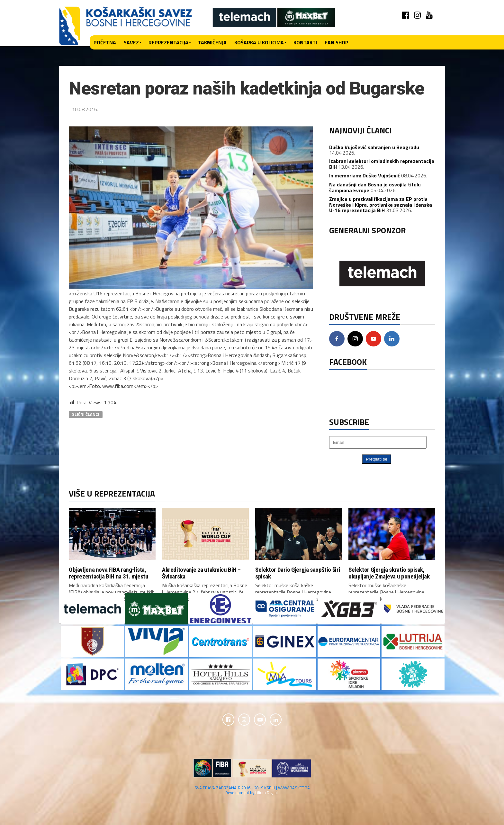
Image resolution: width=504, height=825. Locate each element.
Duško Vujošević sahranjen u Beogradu (374, 147)
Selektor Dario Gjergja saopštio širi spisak (298, 573)
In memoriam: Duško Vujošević (364, 175)
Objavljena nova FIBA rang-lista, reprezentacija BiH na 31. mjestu (109, 573)
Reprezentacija (168, 42)
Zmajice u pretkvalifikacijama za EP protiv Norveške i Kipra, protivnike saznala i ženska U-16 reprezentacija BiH (381, 205)
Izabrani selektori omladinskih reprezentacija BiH (382, 164)
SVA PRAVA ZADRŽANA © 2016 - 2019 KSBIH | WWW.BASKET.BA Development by (252, 791)
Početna (105, 42)
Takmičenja (212, 42)
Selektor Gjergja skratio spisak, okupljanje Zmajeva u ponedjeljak (389, 573)
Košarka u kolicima (259, 42)
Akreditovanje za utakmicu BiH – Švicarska (201, 573)
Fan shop (337, 42)
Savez (131, 42)
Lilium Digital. (267, 794)
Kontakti (305, 42)
